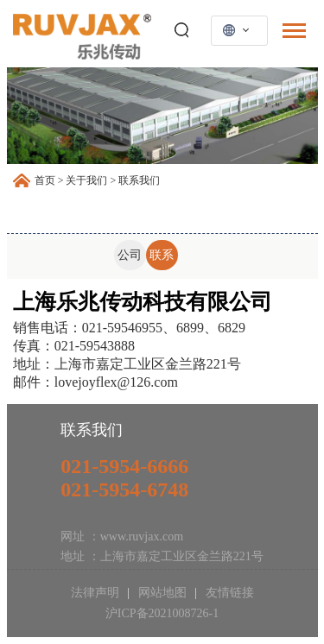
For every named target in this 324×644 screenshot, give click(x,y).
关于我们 (86, 180)
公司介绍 (130, 259)
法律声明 (97, 593)
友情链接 (228, 593)
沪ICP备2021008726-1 (162, 613)
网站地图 (162, 593)
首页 (45, 180)
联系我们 (162, 259)
